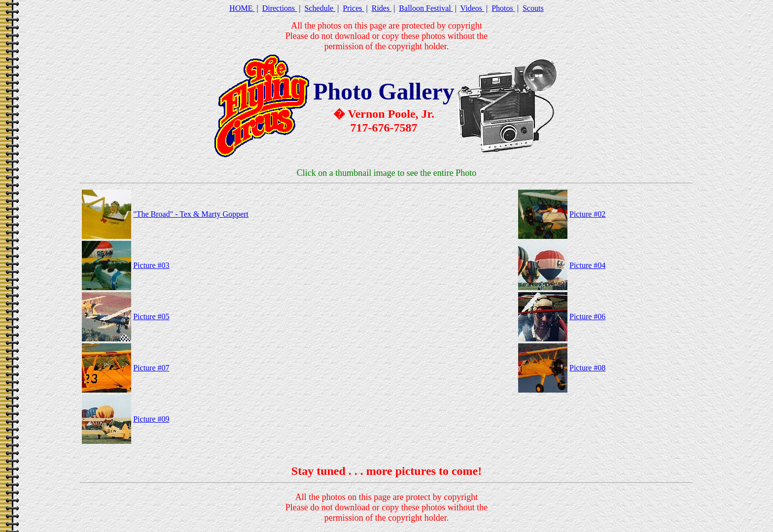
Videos (472, 8)
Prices (353, 8)
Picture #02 (587, 214)
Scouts (533, 8)
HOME (242, 8)
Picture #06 (587, 316)
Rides (382, 8)
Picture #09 (151, 419)
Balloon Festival (426, 8)
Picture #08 (587, 368)
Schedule (320, 8)
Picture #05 (151, 316)
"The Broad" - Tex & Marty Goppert (191, 214)
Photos (503, 8)
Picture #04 (587, 265)
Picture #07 (151, 368)
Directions (280, 8)
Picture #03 (151, 265)
